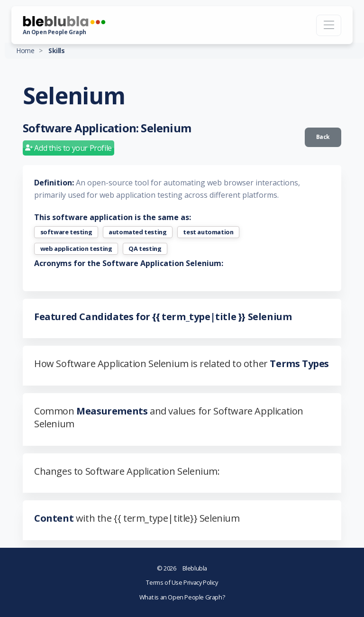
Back (323, 137)
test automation (208, 232)
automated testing (137, 232)
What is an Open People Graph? (182, 597)
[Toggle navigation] (329, 25)
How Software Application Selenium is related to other (182, 364)
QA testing (145, 249)
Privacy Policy (200, 582)
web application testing (76, 249)
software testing (66, 232)
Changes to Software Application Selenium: (127, 471)
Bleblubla (182, 568)
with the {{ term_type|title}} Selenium (137, 518)
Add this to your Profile (68, 148)
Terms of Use (165, 582)
